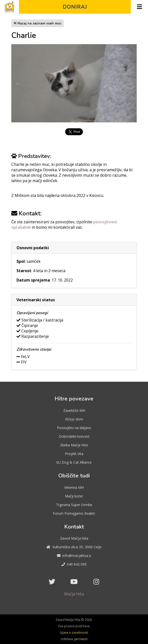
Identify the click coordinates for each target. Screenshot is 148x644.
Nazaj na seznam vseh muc (37, 23)
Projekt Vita (74, 454)
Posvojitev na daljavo (74, 428)
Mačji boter (74, 496)
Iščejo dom (74, 419)
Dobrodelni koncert (74, 436)
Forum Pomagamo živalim (74, 513)
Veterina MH (74, 487)
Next (130, 83)
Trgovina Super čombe (74, 505)
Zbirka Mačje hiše (74, 445)
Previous (18, 83)
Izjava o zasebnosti (74, 632)
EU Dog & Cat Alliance (74, 462)
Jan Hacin (81, 639)
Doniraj (75, 7)
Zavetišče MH (74, 410)
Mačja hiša (74, 594)
